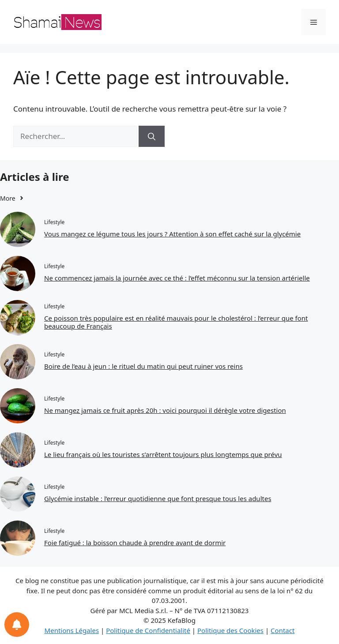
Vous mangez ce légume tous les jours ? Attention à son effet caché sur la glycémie (172, 234)
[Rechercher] (152, 136)
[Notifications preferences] (17, 625)
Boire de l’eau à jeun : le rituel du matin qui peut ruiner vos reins (143, 366)
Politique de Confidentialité (148, 630)
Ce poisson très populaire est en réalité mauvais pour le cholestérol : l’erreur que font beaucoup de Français (176, 322)
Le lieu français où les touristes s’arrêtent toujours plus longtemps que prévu (163, 454)
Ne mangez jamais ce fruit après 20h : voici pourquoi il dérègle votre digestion (165, 410)
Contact (282, 630)
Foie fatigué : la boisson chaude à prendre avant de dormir (135, 543)
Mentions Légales (72, 630)
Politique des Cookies (230, 630)
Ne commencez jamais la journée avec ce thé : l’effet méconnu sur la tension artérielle (177, 278)
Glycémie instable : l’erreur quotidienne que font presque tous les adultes (158, 498)
